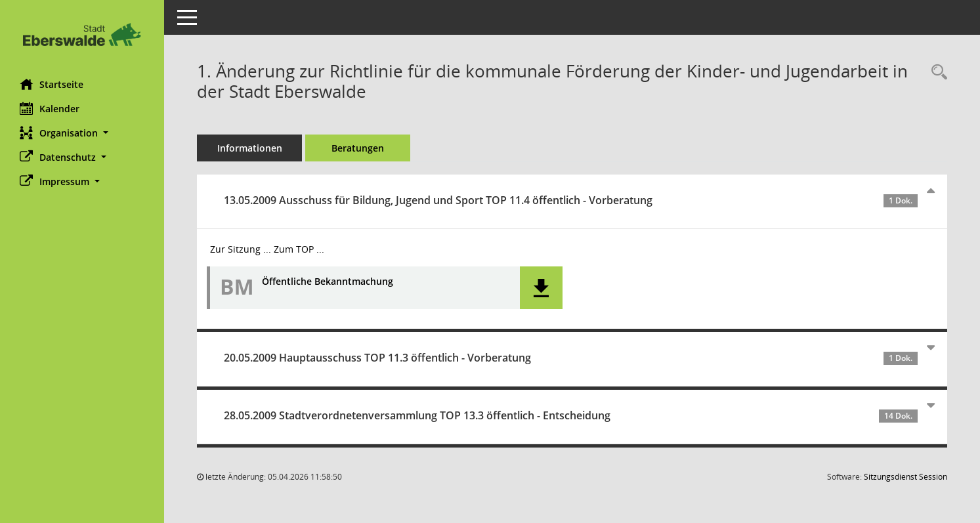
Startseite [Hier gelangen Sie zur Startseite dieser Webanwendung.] (52, 84)
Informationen (250, 148)
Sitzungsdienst (905, 477)
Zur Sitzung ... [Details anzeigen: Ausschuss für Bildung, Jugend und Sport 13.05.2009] (241, 249)
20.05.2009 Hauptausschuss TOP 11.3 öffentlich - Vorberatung (571, 358)
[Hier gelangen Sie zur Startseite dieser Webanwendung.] (82, 34)
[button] (82, 133)
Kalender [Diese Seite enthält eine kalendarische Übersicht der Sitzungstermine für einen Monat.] (50, 108)
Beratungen (358, 148)
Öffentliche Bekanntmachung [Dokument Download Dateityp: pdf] (328, 282)
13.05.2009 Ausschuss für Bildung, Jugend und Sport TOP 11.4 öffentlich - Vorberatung (571, 200)
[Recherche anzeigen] (936, 73)
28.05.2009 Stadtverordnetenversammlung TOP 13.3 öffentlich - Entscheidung (571, 415)
